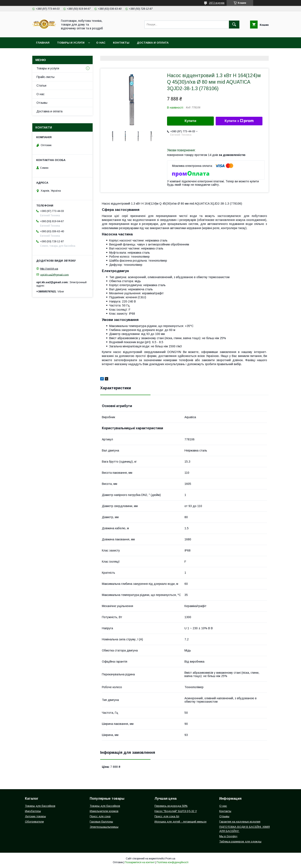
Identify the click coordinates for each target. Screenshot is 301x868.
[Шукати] (234, 25)
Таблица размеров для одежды (240, 841)
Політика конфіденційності (173, 862)
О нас (101, 43)
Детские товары (35, 816)
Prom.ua (170, 859)
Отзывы (42, 103)
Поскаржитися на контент (140, 862)
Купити (191, 121)
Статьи (41, 86)
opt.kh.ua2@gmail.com (54, 274)
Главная (43, 43)
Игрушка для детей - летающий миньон (180, 822)
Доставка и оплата (153, 43)
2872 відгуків (217, 3)
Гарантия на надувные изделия (240, 822)
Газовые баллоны (101, 822)
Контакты (121, 43)
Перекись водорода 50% (171, 806)
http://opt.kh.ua (49, 269)
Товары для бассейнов (40, 806)
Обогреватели (34, 822)
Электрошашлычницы (104, 827)
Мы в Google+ (228, 836)
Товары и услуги (71, 43)
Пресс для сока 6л (167, 816)
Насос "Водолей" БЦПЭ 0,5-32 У (176, 811)
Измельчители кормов (104, 811)
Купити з (239, 121)
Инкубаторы (33, 811)
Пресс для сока (100, 816)
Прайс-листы (45, 77)
